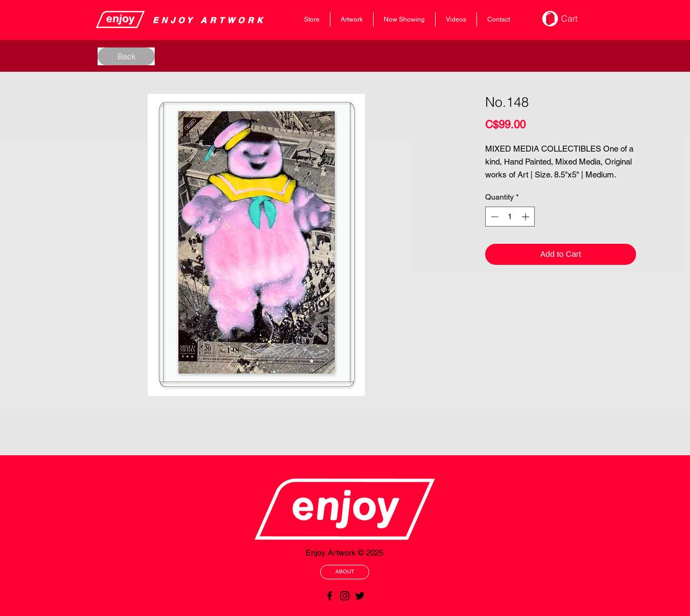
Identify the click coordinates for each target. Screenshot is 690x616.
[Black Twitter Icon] (360, 596)
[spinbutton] (510, 217)
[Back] (126, 56)
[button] (577, 19)
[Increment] (526, 217)
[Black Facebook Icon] (330, 596)
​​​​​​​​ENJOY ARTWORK (209, 20)
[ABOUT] (345, 572)
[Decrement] (494, 217)
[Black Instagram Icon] (345, 596)
